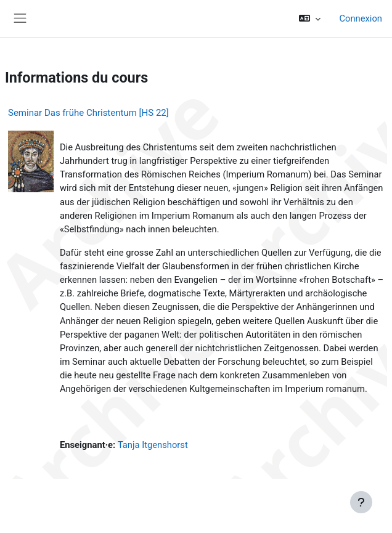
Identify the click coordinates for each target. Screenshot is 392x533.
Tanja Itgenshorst (153, 445)
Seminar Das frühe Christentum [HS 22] (88, 113)
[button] (310, 18)
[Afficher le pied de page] (361, 502)
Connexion (361, 18)
